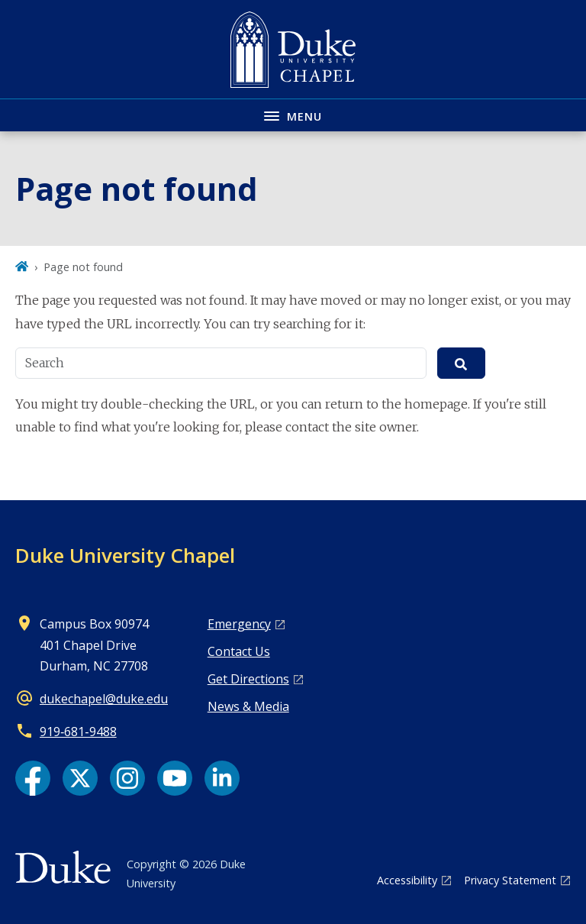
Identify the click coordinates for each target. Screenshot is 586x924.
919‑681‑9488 (78, 732)
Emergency (239, 624)
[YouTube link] (175, 778)
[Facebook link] (33, 778)
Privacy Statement (510, 880)
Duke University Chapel (125, 555)
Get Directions (248, 679)
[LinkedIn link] (222, 778)
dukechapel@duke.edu (104, 699)
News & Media (248, 706)
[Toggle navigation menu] (293, 115)
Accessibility (407, 880)
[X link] (80, 778)
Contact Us (239, 651)
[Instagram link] (127, 778)
